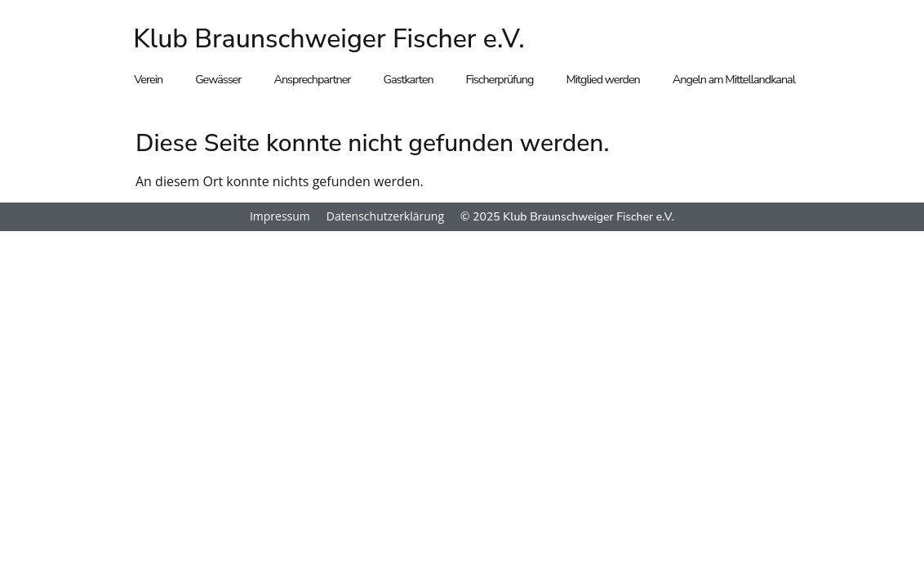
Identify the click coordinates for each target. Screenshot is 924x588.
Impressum (280, 216)
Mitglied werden (602, 79)
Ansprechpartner (312, 79)
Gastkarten (409, 79)
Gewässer (218, 79)
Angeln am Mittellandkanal (734, 79)
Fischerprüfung (500, 79)
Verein (148, 79)
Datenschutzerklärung (385, 216)
